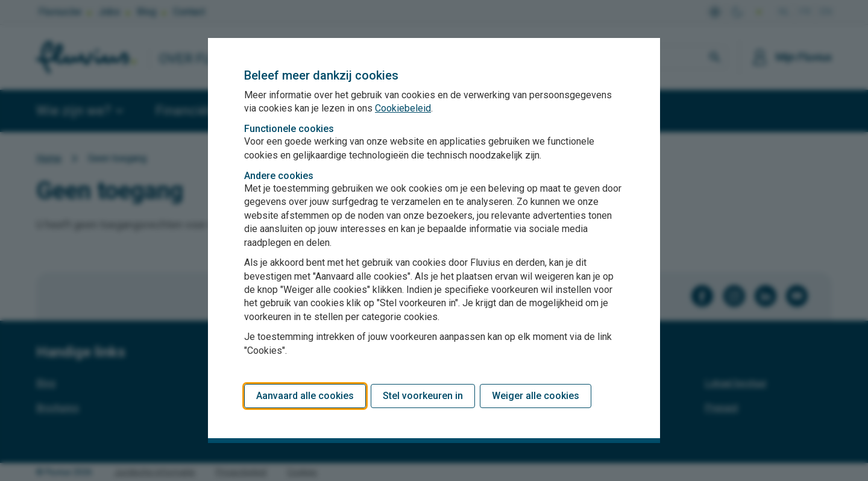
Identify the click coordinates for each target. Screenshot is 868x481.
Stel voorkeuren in (423, 396)
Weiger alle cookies (536, 396)
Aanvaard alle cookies (305, 396)
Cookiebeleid (403, 108)
